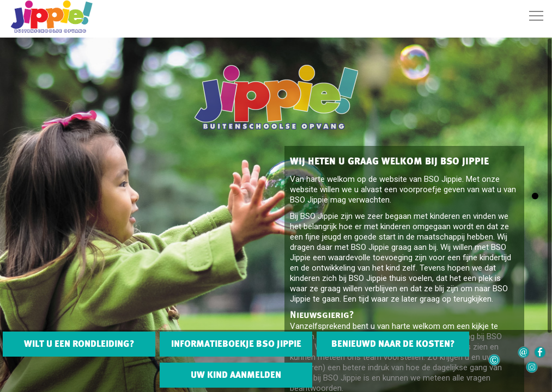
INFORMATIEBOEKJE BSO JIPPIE (236, 344)
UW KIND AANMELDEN (236, 375)
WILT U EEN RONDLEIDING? (79, 344)
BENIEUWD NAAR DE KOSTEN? (393, 344)
